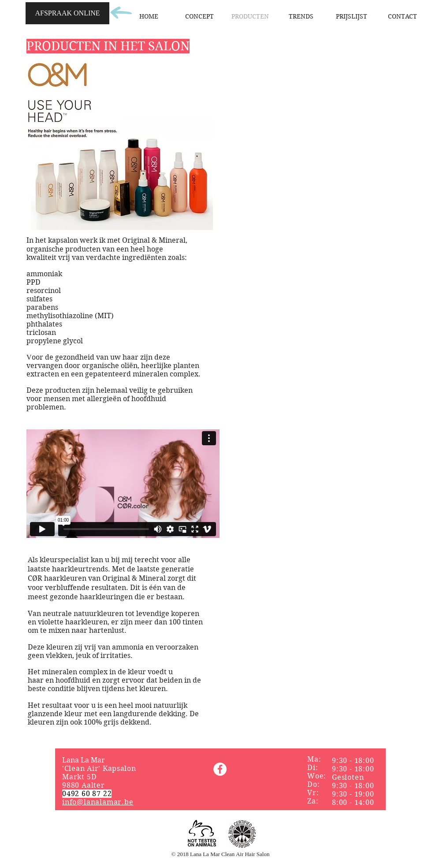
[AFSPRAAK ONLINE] (67, 13)
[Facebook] (220, 769)
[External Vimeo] (123, 484)
